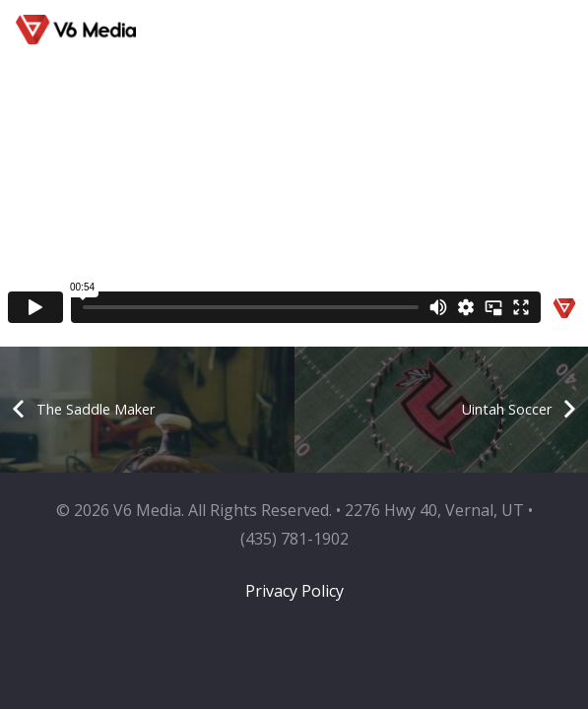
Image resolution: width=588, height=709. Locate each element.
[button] (526, 30)
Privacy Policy (294, 591)
